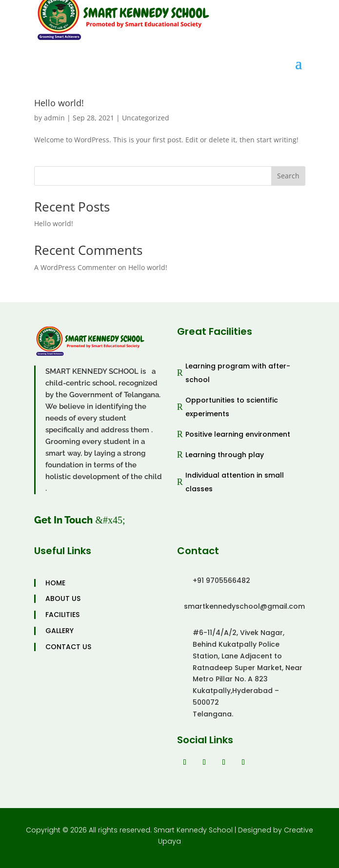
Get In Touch (63, 520)
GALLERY (60, 631)
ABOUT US (63, 599)
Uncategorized (146, 118)
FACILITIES (62, 615)
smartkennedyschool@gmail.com (244, 606)
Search (288, 176)
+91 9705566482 (221, 580)
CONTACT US (68, 647)
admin (54, 118)
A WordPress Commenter (75, 267)
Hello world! (59, 103)
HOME (55, 583)
